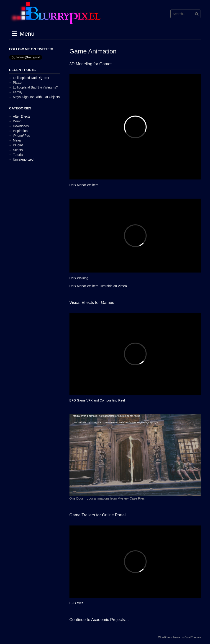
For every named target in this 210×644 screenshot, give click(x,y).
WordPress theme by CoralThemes (180, 637)
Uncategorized (23, 159)
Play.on (18, 83)
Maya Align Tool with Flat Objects (36, 97)
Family (18, 92)
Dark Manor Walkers (84, 185)
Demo (17, 121)
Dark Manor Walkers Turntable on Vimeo (98, 286)
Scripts (18, 150)
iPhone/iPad (22, 136)
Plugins (18, 145)
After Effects (22, 116)
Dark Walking (79, 278)
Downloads (21, 126)
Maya (17, 140)
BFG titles (76, 603)
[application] (135, 455)
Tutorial (18, 155)
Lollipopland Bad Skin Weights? (35, 87)
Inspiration (20, 131)
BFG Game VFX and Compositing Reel (97, 400)
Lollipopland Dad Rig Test (31, 78)
